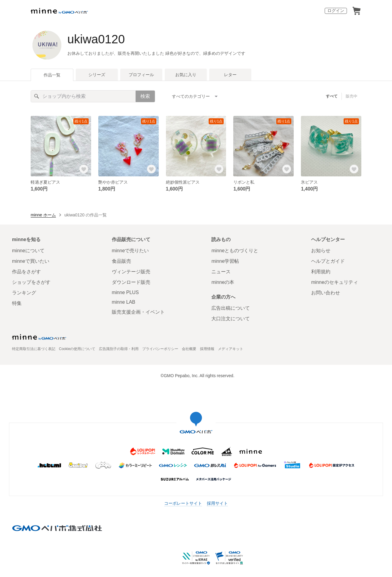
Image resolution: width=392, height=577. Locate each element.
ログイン (336, 11)
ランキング (24, 293)
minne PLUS (125, 292)
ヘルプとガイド (328, 261)
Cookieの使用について (77, 349)
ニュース (221, 272)
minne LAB (124, 302)
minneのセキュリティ (335, 282)
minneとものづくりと (235, 251)
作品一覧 (52, 75)
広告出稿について (231, 308)
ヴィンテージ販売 (131, 272)
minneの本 (223, 282)
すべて (332, 96)
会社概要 (189, 349)
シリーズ (97, 75)
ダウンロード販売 (131, 282)
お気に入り (186, 75)
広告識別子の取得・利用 (119, 349)
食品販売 (121, 261)
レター (230, 75)
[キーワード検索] (83, 96)
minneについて (28, 251)
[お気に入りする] (84, 169)
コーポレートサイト (183, 503)
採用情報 (207, 349)
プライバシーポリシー (160, 349)
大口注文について (231, 319)
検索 (145, 96)
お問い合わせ (326, 293)
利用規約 (321, 272)
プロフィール (141, 75)
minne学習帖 (225, 261)
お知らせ (321, 251)
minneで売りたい (130, 251)
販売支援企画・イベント (138, 312)
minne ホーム (43, 215)
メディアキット (231, 349)
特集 (17, 303)
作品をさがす (26, 272)
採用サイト (217, 503)
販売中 (352, 96)
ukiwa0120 (96, 39)
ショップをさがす (31, 282)
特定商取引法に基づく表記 (34, 349)
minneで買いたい (31, 261)
